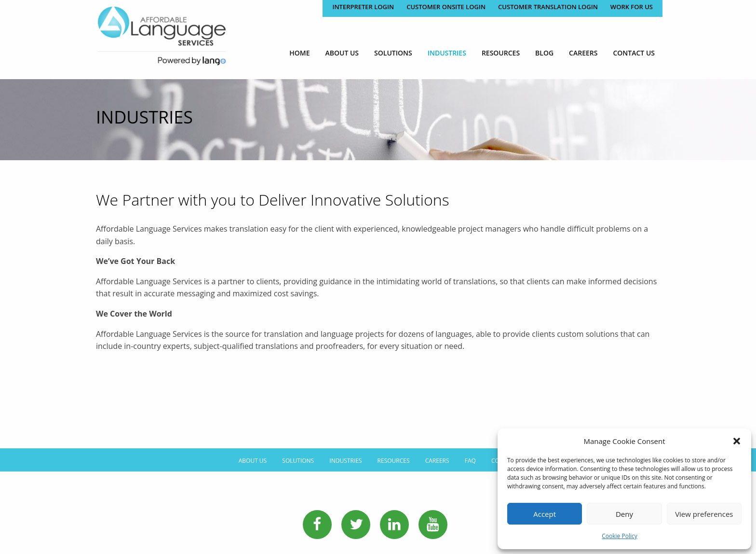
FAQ (470, 461)
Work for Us (632, 7)
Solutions (393, 53)
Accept (545, 514)
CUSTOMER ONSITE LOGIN (446, 7)
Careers (583, 53)
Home (299, 53)
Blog (544, 53)
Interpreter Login (363, 7)
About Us (342, 53)
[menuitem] (299, 53)
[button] (737, 441)
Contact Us (634, 53)
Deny (624, 514)
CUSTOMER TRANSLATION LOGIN (548, 7)
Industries (447, 53)
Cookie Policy (619, 536)
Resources (501, 53)
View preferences (704, 514)
